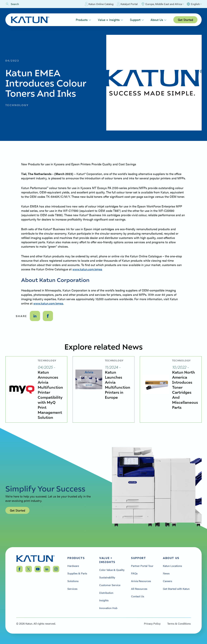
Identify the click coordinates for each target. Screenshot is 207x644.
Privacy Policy (152, 624)
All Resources (139, 589)
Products (83, 20)
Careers (168, 581)
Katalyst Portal (127, 4)
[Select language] (194, 4)
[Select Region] (162, 4)
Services (72, 589)
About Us (158, 20)
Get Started (185, 20)
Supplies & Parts (77, 573)
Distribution (106, 593)
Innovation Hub (108, 608)
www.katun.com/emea (87, 269)
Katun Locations (172, 566)
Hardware (73, 566)
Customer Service (110, 585)
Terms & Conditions (179, 624)
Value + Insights (110, 20)
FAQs (134, 573)
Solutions (73, 581)
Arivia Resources (141, 581)
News (166, 573)
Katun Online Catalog (99, 4)
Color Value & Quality (112, 570)
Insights (104, 600)
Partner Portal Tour (142, 566)
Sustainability (107, 577)
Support (137, 20)
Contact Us (138, 596)
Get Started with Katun (176, 589)
